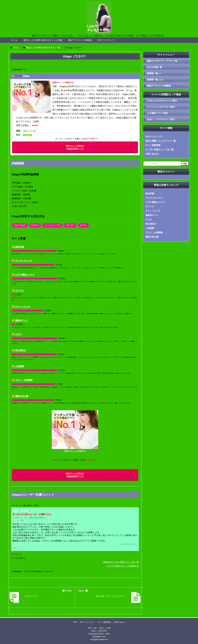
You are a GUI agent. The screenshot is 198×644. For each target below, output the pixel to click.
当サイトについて (106, 40)
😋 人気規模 (18, 366)
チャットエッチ (153, 211)
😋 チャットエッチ (21, 307)
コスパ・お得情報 (154, 232)
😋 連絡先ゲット (20, 320)
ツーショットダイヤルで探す (161, 107)
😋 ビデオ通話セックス (23, 275)
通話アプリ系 (30, 131)
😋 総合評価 (18, 247)
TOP (75, 622)
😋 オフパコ (18, 291)
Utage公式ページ (75, 147)
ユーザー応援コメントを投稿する (123, 566)
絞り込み (25, 510)
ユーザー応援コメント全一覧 (159, 150)
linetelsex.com (99, 636)
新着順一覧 (154, 73)
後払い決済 (70, 225)
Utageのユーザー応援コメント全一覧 (121, 562)
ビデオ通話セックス (155, 202)
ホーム (15, 40)
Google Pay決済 (20, 225)
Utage (26, 76)
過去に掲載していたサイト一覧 (161, 141)
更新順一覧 (155, 80)
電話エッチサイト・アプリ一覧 (162, 61)
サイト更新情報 (153, 145)
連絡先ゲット (152, 215)
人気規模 (150, 228)
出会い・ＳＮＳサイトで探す (161, 119)
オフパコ (150, 206)
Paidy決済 (35, 225)
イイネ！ (18, 548)
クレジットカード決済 (52, 225)
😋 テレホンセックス (22, 261)
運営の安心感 (152, 237)
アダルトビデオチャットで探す (162, 101)
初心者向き (151, 224)
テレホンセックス (154, 198)
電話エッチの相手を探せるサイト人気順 (43, 40)
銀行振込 (83, 225)
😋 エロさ (17, 334)
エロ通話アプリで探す (158, 113)
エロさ (149, 219)
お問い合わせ (152, 154)
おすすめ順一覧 (155, 67)
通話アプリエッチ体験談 (80, 40)
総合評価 (150, 193)
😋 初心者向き (19, 350)
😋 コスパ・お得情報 (22, 380)
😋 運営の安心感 (20, 396)
